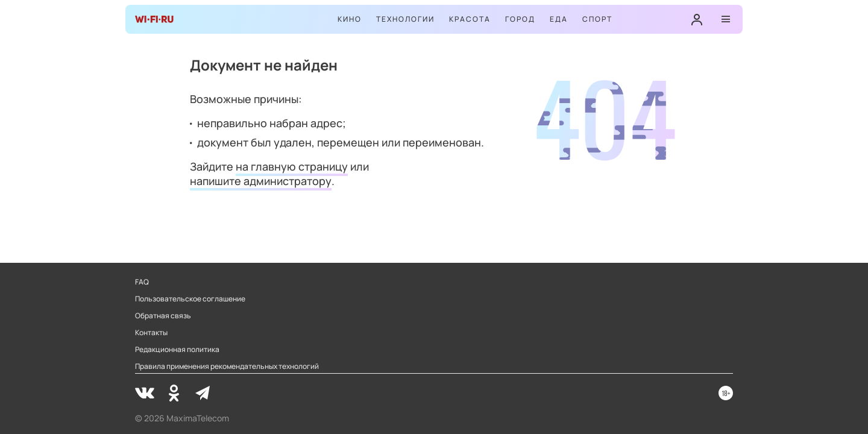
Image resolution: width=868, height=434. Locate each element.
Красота (470, 19)
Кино (350, 19)
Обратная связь (163, 316)
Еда (559, 19)
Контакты (151, 333)
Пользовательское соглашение (190, 299)
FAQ (142, 282)
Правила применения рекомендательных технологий (227, 366)
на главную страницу (292, 166)
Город (520, 19)
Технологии (405, 19)
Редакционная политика (177, 350)
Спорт (597, 19)
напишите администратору (261, 181)
